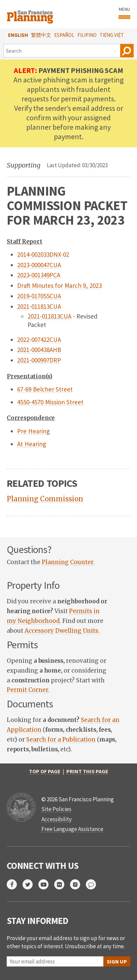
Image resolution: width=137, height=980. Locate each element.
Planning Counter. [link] (68, 562)
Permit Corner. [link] (28, 690)
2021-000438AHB (39, 350)
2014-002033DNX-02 (43, 254)
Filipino (87, 35)
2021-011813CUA (39, 306)
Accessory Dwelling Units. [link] (62, 631)
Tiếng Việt (112, 35)
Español (64, 35)
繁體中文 (41, 35)
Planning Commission (45, 499)
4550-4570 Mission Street (50, 402)
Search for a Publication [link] (61, 739)
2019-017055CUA (39, 296)
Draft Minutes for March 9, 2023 (59, 285)
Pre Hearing (33, 431)
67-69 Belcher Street (45, 389)
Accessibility (57, 819)
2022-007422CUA (39, 340)
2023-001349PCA (39, 275)
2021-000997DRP (39, 360)
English (18, 35)
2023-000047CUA (39, 265)
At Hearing (32, 444)
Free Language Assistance (72, 829)
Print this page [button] (87, 771)
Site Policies (56, 809)
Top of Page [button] (45, 771)
